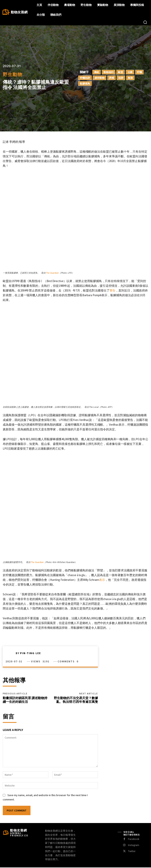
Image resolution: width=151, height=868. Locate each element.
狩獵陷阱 (85, 78)
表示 (102, 580)
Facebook (133, 840)
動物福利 (109, 72)
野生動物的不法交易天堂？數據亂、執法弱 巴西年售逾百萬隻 (76, 700)
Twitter (131, 852)
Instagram (133, 846)
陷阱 (121, 78)
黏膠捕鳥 (85, 83)
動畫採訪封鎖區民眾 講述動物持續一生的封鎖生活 (25, 700)
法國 (130, 72)
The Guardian (52, 273)
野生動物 (13, 74)
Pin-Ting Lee (30, 653)
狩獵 (139, 72)
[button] (145, 22)
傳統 (97, 72)
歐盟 (121, 72)
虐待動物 (99, 78)
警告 (112, 290)
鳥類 (130, 78)
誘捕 (111, 78)
